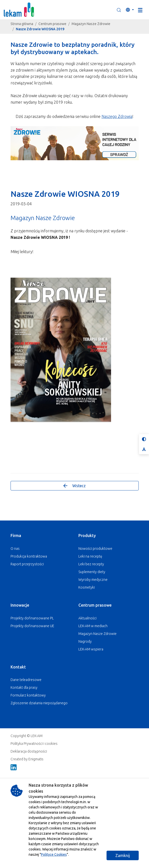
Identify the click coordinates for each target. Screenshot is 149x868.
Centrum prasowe (52, 24)
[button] (119, 10)
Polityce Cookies (54, 854)
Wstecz (74, 486)
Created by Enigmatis (27, 759)
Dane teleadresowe (26, 680)
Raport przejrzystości (27, 564)
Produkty (87, 536)
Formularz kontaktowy (28, 695)
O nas (15, 549)
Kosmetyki (87, 587)
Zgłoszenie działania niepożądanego (39, 703)
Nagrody (85, 641)
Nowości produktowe (95, 549)
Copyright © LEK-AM (27, 736)
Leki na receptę (90, 556)
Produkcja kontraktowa (29, 556)
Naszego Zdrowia (117, 116)
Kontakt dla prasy (24, 687)
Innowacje (20, 605)
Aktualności (87, 618)
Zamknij (123, 855)
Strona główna (22, 24)
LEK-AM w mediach (93, 626)
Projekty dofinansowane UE (32, 626)
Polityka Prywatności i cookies (34, 744)
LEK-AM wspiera (91, 649)
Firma (16, 536)
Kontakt (18, 667)
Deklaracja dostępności (29, 751)
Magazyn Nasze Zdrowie (91, 24)
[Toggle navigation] (140, 10)
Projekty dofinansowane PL (32, 618)
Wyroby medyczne (93, 580)
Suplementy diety (92, 572)
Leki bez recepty (91, 564)
